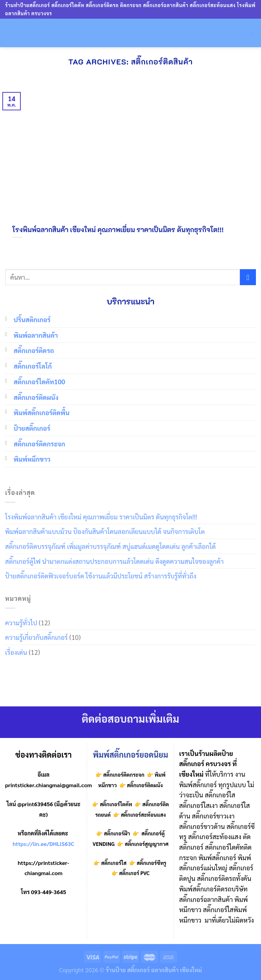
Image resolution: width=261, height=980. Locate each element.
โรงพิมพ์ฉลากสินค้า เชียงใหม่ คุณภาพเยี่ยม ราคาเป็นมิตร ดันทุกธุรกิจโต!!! (101, 516)
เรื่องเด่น (16, 652)
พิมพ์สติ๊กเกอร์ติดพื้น (42, 412)
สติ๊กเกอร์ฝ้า (117, 833)
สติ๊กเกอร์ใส (114, 863)
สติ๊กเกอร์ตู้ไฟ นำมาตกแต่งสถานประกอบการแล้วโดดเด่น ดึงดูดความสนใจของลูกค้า (114, 561)
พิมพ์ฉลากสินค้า (36, 335)
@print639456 (35, 804)
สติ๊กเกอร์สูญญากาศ (147, 844)
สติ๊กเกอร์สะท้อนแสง (143, 815)
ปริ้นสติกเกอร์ (32, 319)
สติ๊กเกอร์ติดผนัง (36, 397)
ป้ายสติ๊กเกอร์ (32, 428)
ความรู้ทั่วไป (21, 622)
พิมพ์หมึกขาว (32, 459)
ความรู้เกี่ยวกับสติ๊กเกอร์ (36, 637)
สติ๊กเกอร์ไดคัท (116, 804)
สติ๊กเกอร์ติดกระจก (39, 443)
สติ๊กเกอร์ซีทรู (151, 863)
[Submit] (248, 277)
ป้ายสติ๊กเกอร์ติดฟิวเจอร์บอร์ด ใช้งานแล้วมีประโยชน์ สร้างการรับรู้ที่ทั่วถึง (101, 576)
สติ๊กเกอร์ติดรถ (34, 350)
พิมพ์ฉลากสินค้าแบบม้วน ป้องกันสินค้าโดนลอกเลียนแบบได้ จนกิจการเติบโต (105, 531)
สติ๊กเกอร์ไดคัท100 (39, 381)
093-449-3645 (48, 892)
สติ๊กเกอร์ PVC (134, 873)
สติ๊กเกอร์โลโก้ (33, 366)
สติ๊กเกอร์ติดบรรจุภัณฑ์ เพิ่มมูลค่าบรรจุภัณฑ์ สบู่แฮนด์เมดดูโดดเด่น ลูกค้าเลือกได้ (110, 546)
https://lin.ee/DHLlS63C (43, 844)
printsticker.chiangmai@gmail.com (49, 785)
